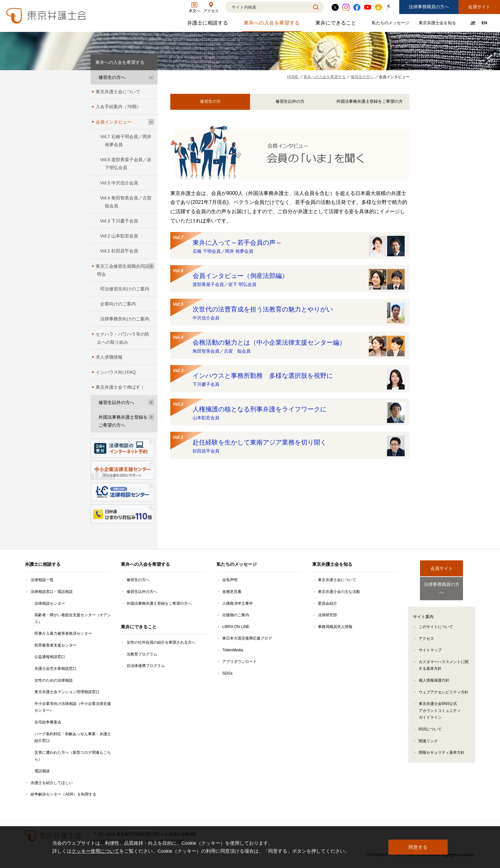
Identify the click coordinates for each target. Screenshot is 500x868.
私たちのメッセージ (391, 24)
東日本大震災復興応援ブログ (247, 638)
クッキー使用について (95, 851)
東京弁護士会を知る (438, 24)
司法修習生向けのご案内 (125, 289)
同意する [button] (418, 847)
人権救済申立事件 (238, 603)
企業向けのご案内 (118, 304)
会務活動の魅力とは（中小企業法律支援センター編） (289, 345)
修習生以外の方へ (116, 402)
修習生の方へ (112, 77)
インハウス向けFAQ (116, 372)
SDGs (227, 673)
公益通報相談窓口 (50, 657)
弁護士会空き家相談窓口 (55, 669)
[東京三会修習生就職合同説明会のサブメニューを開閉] (151, 266)
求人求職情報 (109, 357)
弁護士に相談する (208, 24)
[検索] (267, 7)
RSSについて (430, 724)
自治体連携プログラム (146, 666)
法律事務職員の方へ (429, 7)
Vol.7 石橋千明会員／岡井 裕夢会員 (126, 141)
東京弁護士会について (118, 92)
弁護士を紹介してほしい (52, 783)
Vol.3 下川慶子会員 (119, 221)
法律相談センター (50, 603)
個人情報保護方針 (434, 675)
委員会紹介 (327, 603)
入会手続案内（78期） (118, 107)
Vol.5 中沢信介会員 (119, 183)
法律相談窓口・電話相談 (52, 592)
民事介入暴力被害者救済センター (63, 633)
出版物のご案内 (236, 615)
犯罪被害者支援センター (55, 645)
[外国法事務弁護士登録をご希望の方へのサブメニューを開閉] (151, 417)
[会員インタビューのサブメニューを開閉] (151, 122)
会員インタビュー (114, 122)
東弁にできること (337, 24)
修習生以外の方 (290, 102)
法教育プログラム (142, 654)
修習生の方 (210, 102)
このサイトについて (436, 621)
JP (473, 23)
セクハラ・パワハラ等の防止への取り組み (122, 338)
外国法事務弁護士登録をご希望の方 (370, 102)
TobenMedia (233, 650)
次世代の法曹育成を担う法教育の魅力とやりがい (289, 312)
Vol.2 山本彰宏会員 (119, 236)
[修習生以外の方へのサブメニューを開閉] (151, 403)
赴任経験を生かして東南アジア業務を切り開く (289, 445)
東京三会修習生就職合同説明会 (122, 270)
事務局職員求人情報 (335, 627)
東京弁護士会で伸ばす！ (120, 387)
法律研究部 (327, 615)
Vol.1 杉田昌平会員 (119, 251)
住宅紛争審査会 (48, 722)
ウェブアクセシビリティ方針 (444, 687)
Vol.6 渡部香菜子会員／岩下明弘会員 (126, 164)
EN (484, 23)
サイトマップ (430, 645)
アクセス (426, 633)
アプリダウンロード (239, 662)
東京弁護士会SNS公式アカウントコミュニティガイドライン (440, 705)
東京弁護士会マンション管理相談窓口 (67, 692)
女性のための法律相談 (54, 680)
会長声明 (230, 580)
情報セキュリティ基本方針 (442, 747)
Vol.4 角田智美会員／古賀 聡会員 (128, 202)
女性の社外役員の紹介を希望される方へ (161, 642)
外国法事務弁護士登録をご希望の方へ (123, 421)
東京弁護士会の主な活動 (339, 592)
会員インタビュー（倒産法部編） (289, 278)
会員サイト (479, 7)
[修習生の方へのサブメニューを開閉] (151, 77)
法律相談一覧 (42, 580)
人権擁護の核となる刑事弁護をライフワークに (289, 412)
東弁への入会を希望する (272, 24)
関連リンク (428, 736)
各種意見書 (232, 592)
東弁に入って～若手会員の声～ (289, 245)
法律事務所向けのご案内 (125, 319)
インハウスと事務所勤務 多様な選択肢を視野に (289, 378)
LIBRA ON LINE (236, 627)
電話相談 (42, 771)
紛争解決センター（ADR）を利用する (63, 794)
